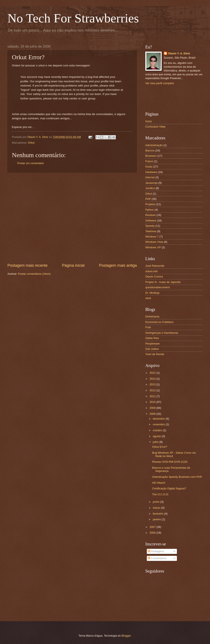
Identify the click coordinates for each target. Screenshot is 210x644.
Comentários (157, 558)
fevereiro (158, 514)
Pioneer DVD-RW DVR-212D (170, 462)
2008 (153, 414)
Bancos (150, 150)
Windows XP (153, 247)
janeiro (157, 519)
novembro (159, 424)
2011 (153, 396)
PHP (148, 199)
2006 (153, 533)
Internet (150, 177)
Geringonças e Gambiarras (162, 333)
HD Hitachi (159, 483)
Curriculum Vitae (155, 127)
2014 (153, 379)
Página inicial (73, 265)
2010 (153, 402)
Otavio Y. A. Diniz (179, 53)
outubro (158, 430)
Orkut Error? (160, 447)
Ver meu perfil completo (160, 83)
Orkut (31, 143)
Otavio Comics (154, 277)
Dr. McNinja (152, 293)
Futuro (149, 161)
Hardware (151, 172)
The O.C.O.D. (160, 494)
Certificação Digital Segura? (169, 488)
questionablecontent (157, 287)
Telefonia (151, 231)
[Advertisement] (43, 218)
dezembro (159, 419)
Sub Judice (152, 349)
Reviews (150, 215)
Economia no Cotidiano (159, 322)
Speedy (150, 226)
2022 (153, 373)
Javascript (151, 183)
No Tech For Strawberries (73, 18)
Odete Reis (152, 338)
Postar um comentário (31, 163)
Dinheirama (152, 317)
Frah (148, 327)
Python (150, 210)
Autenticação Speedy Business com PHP (177, 477)
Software (151, 220)
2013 (153, 384)
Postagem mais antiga (118, 265)
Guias (149, 167)
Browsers (151, 156)
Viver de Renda (155, 354)
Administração (154, 145)
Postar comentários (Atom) (34, 274)
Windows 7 (152, 237)
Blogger (126, 636)
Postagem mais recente (27, 265)
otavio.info (152, 271)
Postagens (156, 551)
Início (149, 121)
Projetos (150, 204)
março (157, 508)
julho (156, 442)
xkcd (148, 298)
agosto (157, 436)
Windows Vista (154, 242)
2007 (153, 527)
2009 (153, 408)
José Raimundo (155, 266)
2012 (153, 390)
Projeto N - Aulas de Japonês (163, 282)
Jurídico (150, 188)
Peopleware (153, 344)
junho (156, 502)
